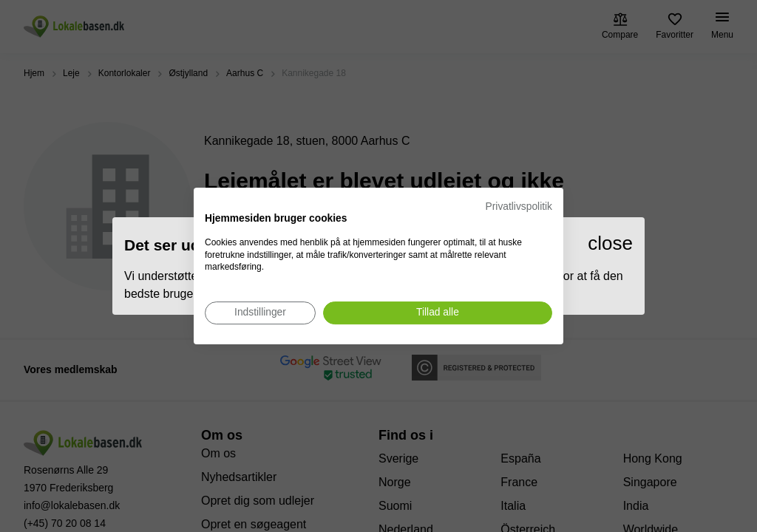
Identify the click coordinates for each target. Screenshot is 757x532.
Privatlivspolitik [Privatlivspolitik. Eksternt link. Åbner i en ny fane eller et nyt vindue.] (519, 207)
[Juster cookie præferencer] (260, 313)
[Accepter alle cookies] (438, 313)
